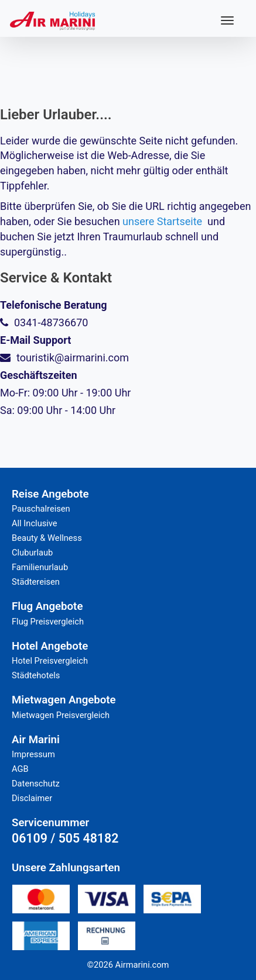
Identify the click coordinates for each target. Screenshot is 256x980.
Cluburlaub (32, 553)
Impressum (33, 754)
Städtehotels (36, 675)
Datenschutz (36, 784)
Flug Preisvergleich (48, 622)
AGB (20, 769)
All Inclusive (35, 523)
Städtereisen (36, 582)
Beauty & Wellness (47, 538)
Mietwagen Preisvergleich (61, 715)
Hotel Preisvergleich (50, 661)
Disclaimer (32, 798)
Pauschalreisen (41, 509)
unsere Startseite (162, 221)
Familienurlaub (40, 567)
